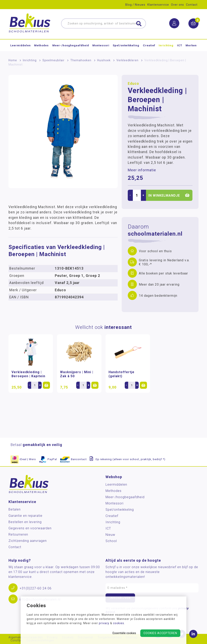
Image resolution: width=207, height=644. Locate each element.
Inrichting (166, 45)
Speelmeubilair (53, 60)
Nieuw (110, 535)
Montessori (101, 45)
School (111, 541)
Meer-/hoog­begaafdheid (71, 45)
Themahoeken (81, 60)
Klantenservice (158, 5)
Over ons (177, 5)
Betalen (15, 509)
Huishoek (104, 60)
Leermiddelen (21, 45)
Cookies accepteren (160, 633)
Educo (133, 84)
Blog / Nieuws (135, 5)
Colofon (16, 640)
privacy (104, 623)
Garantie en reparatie (25, 516)
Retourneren (18, 534)
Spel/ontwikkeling (126, 45)
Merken (191, 45)
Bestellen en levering (25, 522)
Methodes (41, 45)
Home (13, 60)
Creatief (149, 45)
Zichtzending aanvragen (28, 541)
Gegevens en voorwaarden (30, 528)
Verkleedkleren (127, 60)
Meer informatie (142, 170)
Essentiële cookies (124, 633)
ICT (180, 45)
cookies (119, 623)
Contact (192, 5)
